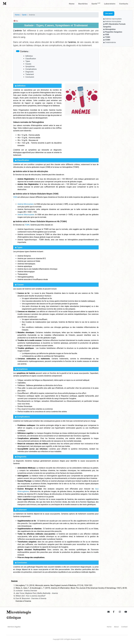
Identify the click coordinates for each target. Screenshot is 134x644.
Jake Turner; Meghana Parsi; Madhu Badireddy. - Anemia (37, 593)
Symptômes (30, 66)
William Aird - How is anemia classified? (31, 596)
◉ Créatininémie (109, 42)
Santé (24, 15)
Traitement (30, 74)
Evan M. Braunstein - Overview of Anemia (31, 598)
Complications (31, 69)
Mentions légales (14, 627)
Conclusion (30, 77)
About (116, 627)
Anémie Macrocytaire (26, 215)
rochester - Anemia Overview (26, 591)
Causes (28, 64)
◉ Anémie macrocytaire (112, 19)
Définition (29, 56)
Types (28, 61)
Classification (31, 59)
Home (17, 15)
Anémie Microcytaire (26, 204)
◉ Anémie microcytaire (112, 21)
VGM (15, 197)
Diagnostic (30, 72)
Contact (124, 627)
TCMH (27, 225)
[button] (108, 611)
